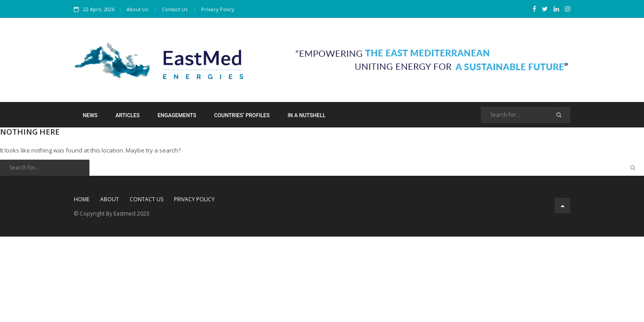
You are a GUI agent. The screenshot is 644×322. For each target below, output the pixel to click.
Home (82, 199)
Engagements (177, 115)
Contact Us (175, 9)
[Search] (525, 115)
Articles (127, 115)
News (90, 115)
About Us (137, 9)
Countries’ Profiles (242, 115)
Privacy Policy (218, 9)
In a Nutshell (307, 115)
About (110, 199)
